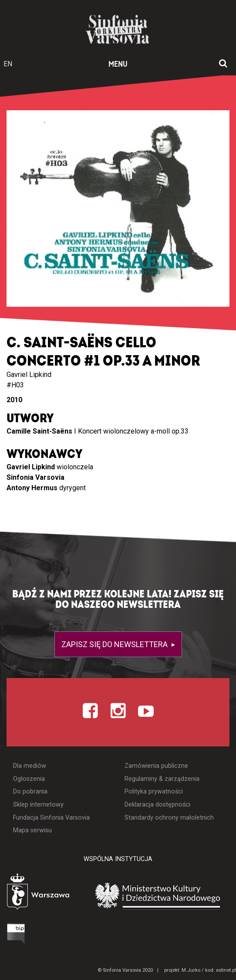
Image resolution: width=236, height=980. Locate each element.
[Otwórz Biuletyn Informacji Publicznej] (16, 933)
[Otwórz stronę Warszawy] (39, 893)
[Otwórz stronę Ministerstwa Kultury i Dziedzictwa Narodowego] (158, 895)
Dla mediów (30, 766)
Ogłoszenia (29, 779)
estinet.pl (226, 970)
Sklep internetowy (38, 805)
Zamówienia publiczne (156, 766)
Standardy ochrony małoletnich (169, 818)
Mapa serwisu (32, 830)
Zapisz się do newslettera (115, 644)
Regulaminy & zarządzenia (162, 779)
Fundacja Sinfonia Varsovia (51, 818)
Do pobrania (30, 792)
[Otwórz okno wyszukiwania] (223, 64)
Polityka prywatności (154, 792)
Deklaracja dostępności (157, 805)
